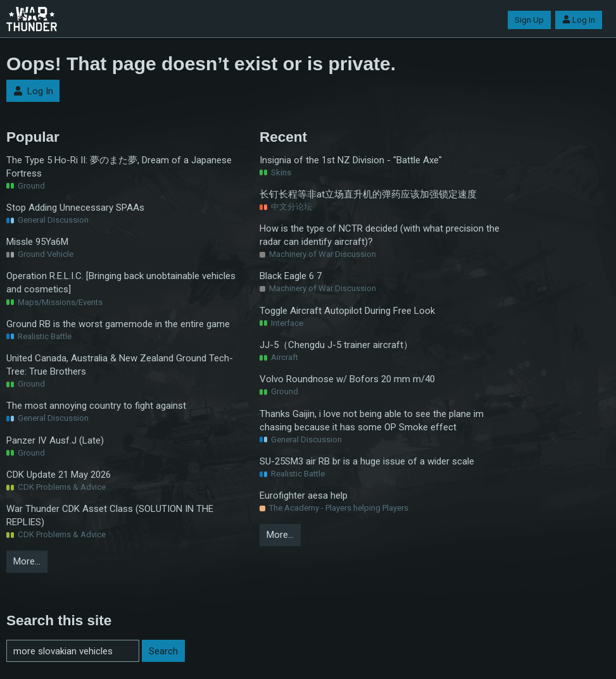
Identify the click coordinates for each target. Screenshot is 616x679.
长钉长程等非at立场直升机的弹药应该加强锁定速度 (368, 194)
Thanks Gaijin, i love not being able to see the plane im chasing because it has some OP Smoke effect (372, 420)
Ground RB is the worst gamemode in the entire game (118, 324)
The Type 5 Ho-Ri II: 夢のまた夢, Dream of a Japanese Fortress (119, 167)
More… (27, 561)
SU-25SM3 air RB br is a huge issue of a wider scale (367, 461)
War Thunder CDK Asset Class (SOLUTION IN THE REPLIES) (110, 515)
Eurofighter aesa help (304, 495)
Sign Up (529, 20)
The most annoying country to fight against (96, 406)
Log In (579, 20)
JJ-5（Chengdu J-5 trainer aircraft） (336, 345)
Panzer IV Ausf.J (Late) (55, 440)
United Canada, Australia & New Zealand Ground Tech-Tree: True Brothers (120, 365)
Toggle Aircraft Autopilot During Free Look (347, 311)
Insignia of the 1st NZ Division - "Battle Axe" (351, 160)
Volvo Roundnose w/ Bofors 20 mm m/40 (347, 379)
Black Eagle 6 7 (291, 276)
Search (163, 651)
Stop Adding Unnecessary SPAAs (75, 208)
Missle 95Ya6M (37, 242)
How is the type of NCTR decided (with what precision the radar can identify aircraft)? (380, 235)
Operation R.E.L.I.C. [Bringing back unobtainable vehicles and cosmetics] (121, 283)
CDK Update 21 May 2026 (59, 475)
